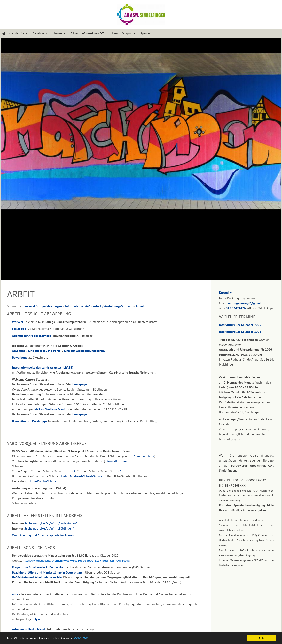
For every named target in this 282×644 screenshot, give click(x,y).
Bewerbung (20, 357)
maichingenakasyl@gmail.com (246, 303)
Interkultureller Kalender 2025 (240, 325)
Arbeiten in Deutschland (28, 629)
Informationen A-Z (78, 306)
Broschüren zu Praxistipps (30, 421)
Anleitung (19, 351)
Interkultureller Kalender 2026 (240, 332)
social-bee (19, 329)
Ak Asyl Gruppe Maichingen (43, 306)
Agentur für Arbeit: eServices (31, 336)
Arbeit (140, 306)
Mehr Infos (81, 638)
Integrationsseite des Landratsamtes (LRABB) (43, 367)
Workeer (18, 322)
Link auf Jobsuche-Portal (45, 351)
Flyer (37, 619)
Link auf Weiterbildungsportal (84, 351)
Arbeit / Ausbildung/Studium (113, 306)
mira (15, 594)
